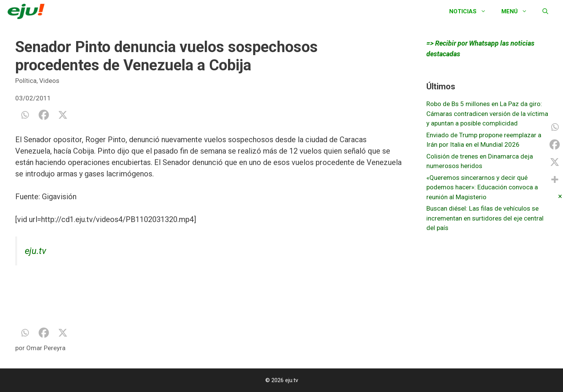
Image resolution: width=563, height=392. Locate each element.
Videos (49, 81)
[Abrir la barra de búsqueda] (545, 11)
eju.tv (35, 251)
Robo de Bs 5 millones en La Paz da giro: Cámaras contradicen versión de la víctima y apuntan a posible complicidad (487, 113)
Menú (518, 11)
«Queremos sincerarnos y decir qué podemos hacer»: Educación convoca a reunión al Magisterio (482, 187)
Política (26, 81)
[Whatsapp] (25, 115)
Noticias (471, 11)
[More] (555, 179)
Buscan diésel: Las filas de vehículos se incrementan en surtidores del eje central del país (485, 218)
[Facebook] (44, 115)
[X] (63, 115)
